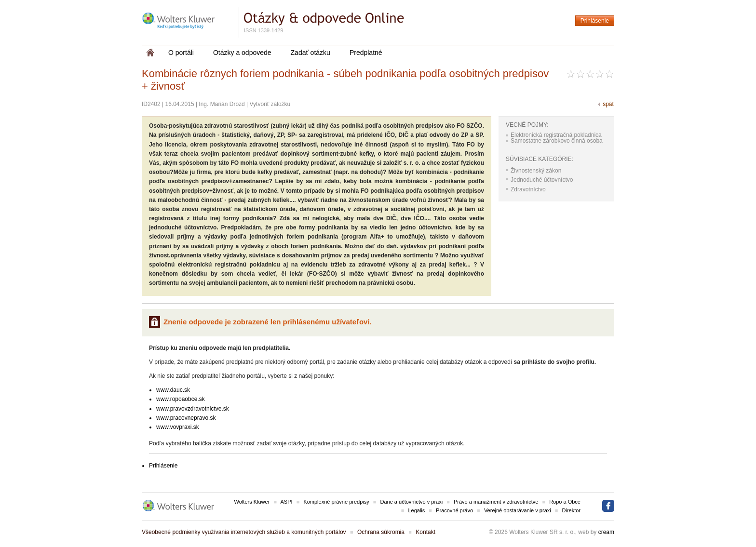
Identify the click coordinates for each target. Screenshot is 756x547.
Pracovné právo (454, 510)
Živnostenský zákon (536, 171)
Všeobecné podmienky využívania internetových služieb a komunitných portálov (244, 532)
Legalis (416, 510)
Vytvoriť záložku (270, 104)
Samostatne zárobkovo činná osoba (557, 141)
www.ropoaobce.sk (181, 399)
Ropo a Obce (565, 502)
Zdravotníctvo (528, 189)
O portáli (181, 53)
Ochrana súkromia (381, 532)
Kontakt (425, 532)
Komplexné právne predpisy (336, 502)
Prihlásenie (595, 21)
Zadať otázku (310, 53)
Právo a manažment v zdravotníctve (496, 502)
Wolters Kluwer (252, 502)
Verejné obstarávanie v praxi (518, 510)
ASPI (287, 502)
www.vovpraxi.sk (178, 427)
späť (608, 104)
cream (606, 532)
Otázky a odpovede (242, 53)
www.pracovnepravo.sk (186, 418)
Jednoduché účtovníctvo (542, 180)
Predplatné (366, 53)
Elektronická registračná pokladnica (556, 135)
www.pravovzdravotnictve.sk (193, 409)
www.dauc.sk (173, 390)
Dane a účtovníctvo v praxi (412, 502)
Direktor (571, 510)
